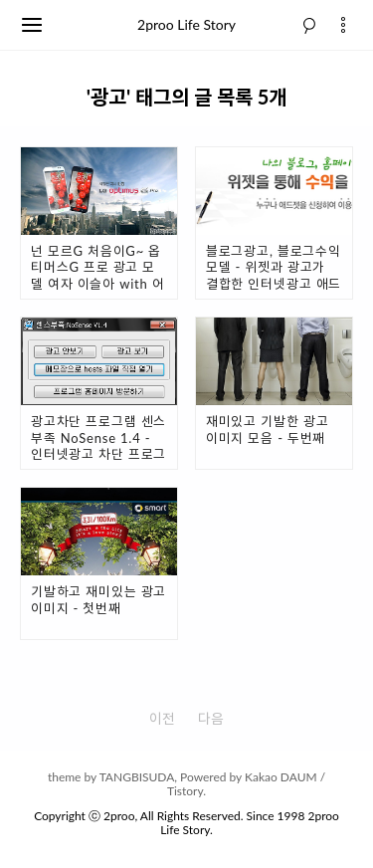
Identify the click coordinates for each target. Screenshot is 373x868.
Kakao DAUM (281, 777)
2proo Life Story (186, 24)
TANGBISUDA (137, 777)
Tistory (185, 791)
